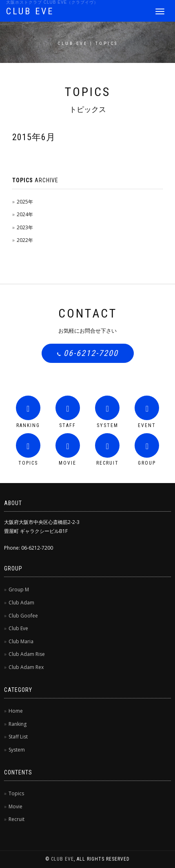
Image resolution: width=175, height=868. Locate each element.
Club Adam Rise (27, 654)
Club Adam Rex (26, 667)
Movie (16, 806)
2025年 (25, 202)
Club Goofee (23, 616)
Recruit (17, 819)
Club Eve (18, 628)
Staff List (18, 737)
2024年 (25, 214)
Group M (19, 589)
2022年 (25, 240)
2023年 (25, 227)
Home (16, 711)
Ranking (18, 724)
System (17, 750)
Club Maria (21, 641)
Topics (16, 793)
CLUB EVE (30, 11)
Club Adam (21, 603)
